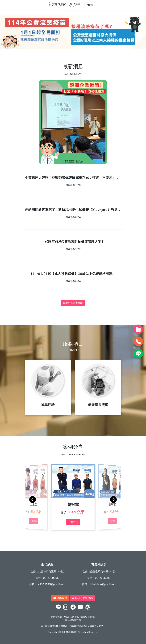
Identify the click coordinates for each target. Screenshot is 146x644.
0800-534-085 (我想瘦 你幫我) (80, 617)
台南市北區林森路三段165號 (47, 571)
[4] (76, 46)
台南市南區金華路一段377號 (99, 571)
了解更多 (73, 522)
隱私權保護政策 (73, 620)
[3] (70, 46)
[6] (88, 46)
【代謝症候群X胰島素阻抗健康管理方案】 (73, 242)
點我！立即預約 (82, 598)
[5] (82, 46)
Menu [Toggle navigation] (91, 5)
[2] (64, 46)
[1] (59, 46)
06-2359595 (51, 578)
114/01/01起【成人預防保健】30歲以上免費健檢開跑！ (73, 274)
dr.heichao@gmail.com (103, 584)
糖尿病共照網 (98, 405)
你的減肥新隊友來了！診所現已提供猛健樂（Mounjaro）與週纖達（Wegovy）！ (73, 210)
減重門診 (48, 405)
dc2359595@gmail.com (51, 584)
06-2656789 (103, 578)
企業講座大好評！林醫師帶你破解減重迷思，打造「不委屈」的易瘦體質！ (72, 178)
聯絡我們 (60, 598)
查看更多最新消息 (73, 303)
